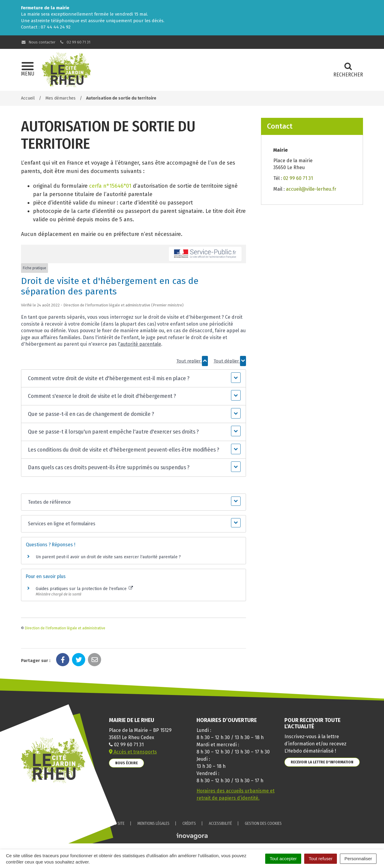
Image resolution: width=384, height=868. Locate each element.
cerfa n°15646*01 (110, 186)
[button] (133, 379)
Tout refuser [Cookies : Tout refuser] (321, 859)
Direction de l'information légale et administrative (65, 628)
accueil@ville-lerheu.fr (311, 189)
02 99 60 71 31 (75, 42)
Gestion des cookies (263, 823)
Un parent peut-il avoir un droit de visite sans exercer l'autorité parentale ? (108, 557)
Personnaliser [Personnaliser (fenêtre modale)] (358, 859)
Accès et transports (133, 752)
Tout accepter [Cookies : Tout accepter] (283, 859)
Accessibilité (220, 823)
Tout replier (192, 361)
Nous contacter (38, 42)
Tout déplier (230, 361)
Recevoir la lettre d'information (322, 762)
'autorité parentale (140, 344)
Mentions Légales (153, 823)
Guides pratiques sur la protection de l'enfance (84, 589)
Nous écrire (126, 763)
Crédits (189, 823)
